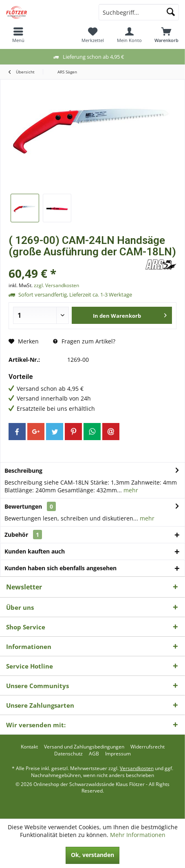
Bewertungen (23, 506)
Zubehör (23, 535)
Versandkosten (137, 768)
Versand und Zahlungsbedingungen (84, 747)
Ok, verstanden (92, 855)
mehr (130, 490)
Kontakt (29, 747)
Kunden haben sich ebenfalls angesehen (61, 568)
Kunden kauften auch (35, 551)
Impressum (118, 754)
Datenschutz (68, 754)
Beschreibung (23, 471)
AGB (94, 754)
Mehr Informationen (138, 835)
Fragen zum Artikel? (84, 341)
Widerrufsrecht (148, 747)
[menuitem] (19, 35)
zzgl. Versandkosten (56, 285)
